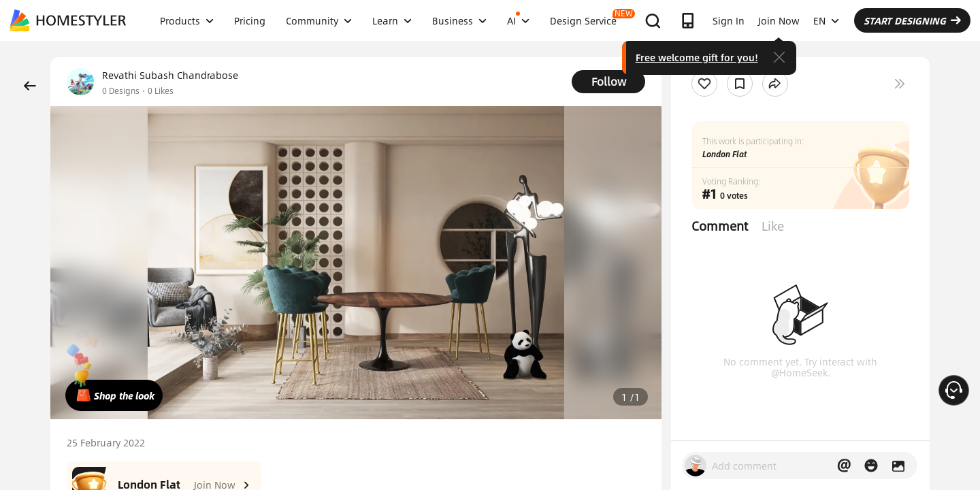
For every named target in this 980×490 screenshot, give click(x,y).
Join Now (779, 20)
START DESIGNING (912, 20)
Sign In (729, 20)
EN (826, 20)
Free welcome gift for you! (697, 57)
